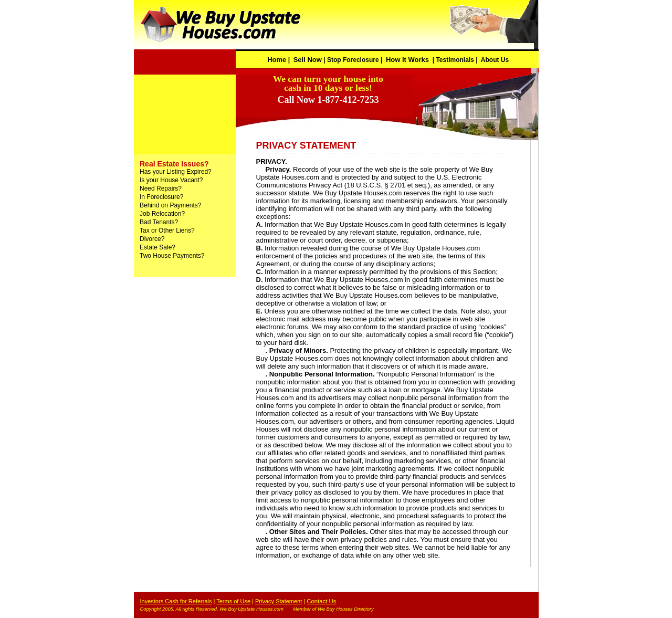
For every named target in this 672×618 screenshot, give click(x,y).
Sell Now (308, 60)
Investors (153, 601)
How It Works (407, 60)
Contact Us (321, 601)
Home (277, 60)
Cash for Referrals (188, 601)
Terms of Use (233, 601)
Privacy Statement (279, 601)
